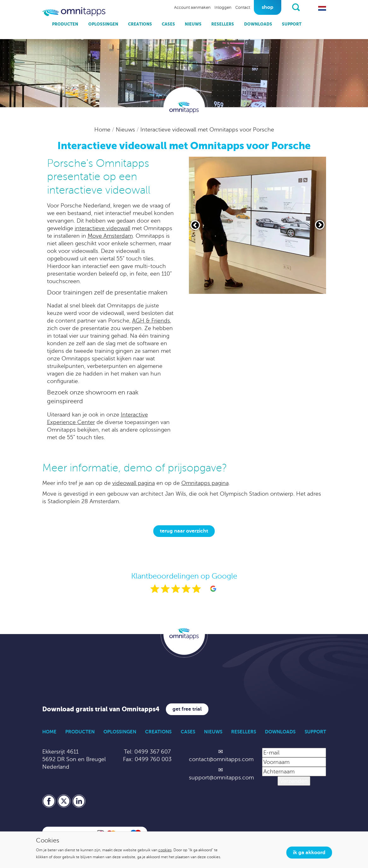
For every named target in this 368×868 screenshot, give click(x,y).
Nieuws (193, 24)
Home (103, 130)
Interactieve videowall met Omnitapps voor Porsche (207, 130)
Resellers (223, 24)
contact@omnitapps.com (221, 759)
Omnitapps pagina (205, 483)
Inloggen (223, 8)
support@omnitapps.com (221, 778)
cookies (165, 850)
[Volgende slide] (320, 225)
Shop (268, 7)
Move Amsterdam (110, 236)
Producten (65, 24)
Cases (168, 24)
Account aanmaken (192, 8)
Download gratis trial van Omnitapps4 (101, 709)
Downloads (258, 24)
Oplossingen (103, 24)
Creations (140, 24)
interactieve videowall (102, 228)
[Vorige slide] (195, 225)
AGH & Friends (151, 321)
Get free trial (187, 709)
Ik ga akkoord (309, 853)
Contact (243, 8)
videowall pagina (134, 483)
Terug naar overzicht (184, 531)
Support (292, 24)
